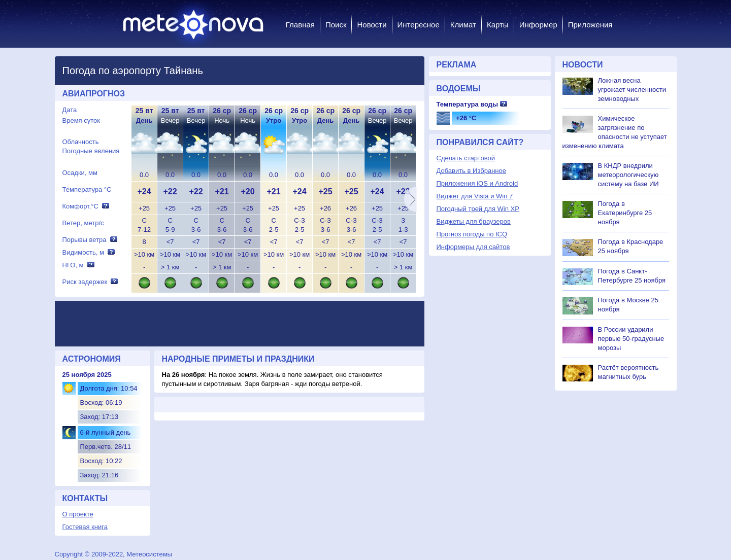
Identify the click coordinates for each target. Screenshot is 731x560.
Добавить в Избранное (471, 171)
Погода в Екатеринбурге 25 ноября (625, 213)
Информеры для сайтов (473, 247)
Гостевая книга (85, 527)
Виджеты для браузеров (474, 221)
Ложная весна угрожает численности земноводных (632, 90)
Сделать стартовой (466, 158)
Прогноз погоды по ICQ (472, 234)
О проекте (78, 514)
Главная (300, 25)
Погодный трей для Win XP (478, 209)
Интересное (419, 25)
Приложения (590, 25)
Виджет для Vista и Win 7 (475, 196)
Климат (463, 25)
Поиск (336, 25)
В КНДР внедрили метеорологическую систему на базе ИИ (628, 175)
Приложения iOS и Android (477, 183)
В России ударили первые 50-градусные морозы (631, 339)
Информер (538, 25)
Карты (498, 25)
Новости (372, 25)
